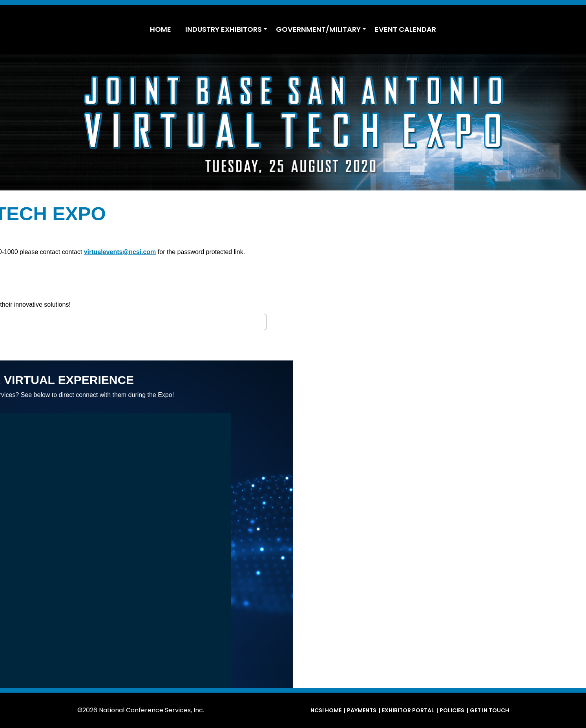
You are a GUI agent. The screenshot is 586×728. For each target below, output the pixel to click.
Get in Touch (489, 710)
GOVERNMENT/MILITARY (318, 29)
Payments (362, 710)
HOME (161, 29)
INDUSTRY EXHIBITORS (224, 29)
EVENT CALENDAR (405, 29)
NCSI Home (326, 710)
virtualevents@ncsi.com (413, 252)
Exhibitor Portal (408, 710)
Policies (452, 710)
